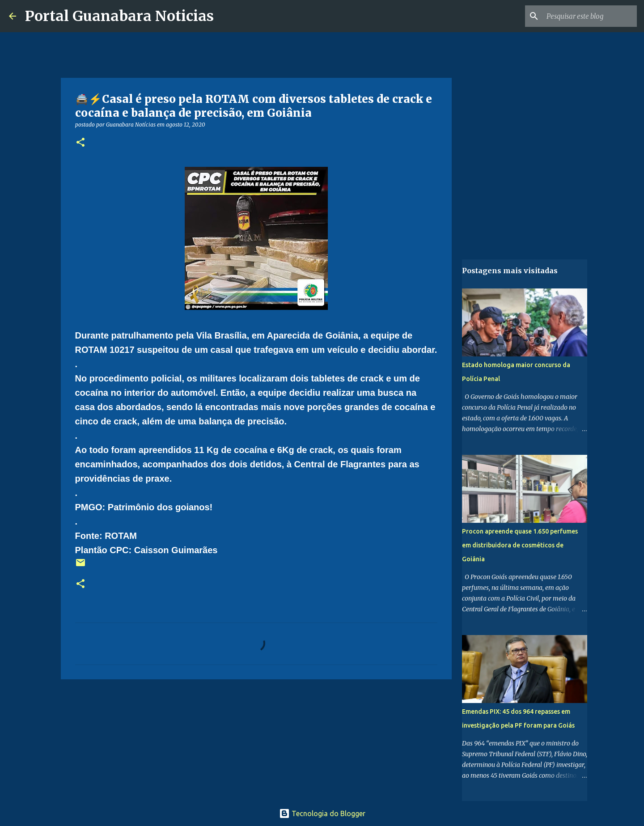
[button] (80, 143)
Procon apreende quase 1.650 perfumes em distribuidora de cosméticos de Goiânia (520, 545)
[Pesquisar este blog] (590, 16)
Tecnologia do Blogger (322, 813)
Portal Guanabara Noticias (119, 16)
